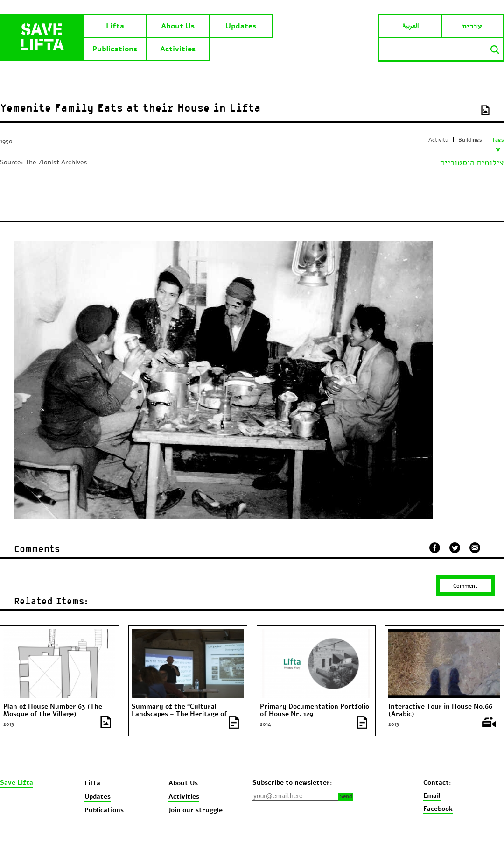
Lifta (115, 26)
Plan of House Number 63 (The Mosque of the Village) (53, 710)
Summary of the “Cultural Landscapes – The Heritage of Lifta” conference (179, 714)
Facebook (438, 809)
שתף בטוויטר (455, 548)
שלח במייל (475, 547)
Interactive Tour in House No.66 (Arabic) (440, 710)
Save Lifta (17, 783)
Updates (241, 26)
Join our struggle (196, 810)
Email (432, 796)
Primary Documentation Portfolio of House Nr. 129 (315, 710)
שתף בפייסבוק (435, 548)
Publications (115, 49)
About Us (178, 26)
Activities (178, 49)
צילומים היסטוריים (472, 163)
